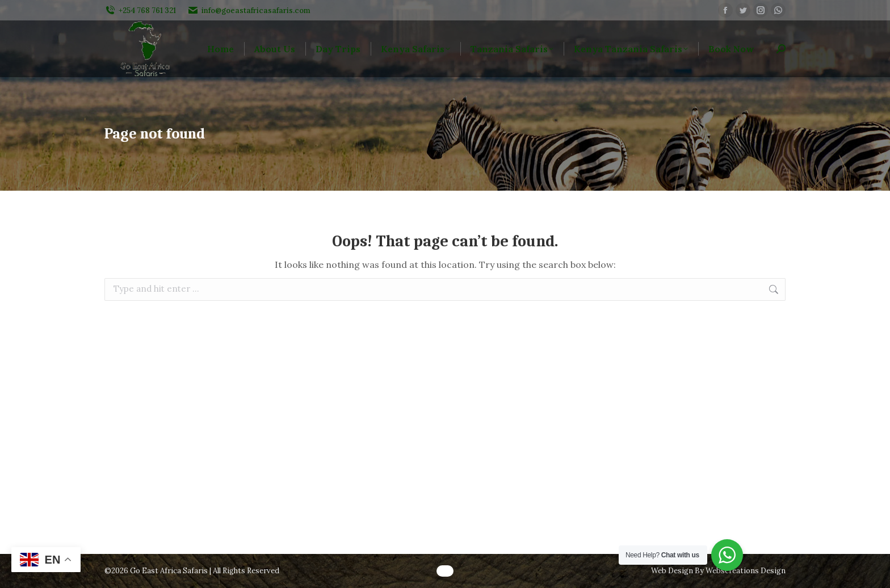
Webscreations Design (746, 571)
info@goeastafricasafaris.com (249, 10)
